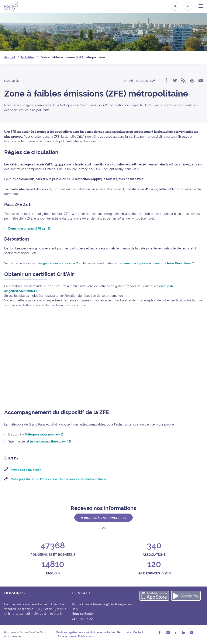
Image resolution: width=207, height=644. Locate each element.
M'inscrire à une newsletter (104, 518)
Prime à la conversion (26, 470)
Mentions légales (66, 632)
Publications (86, 636)
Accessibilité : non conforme (97, 632)
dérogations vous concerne (57, 263)
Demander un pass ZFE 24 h (29, 228)
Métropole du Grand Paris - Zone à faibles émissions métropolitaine (58, 479)
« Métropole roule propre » (43, 434)
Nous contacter (83, 614)
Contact (138, 632)
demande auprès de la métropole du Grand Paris (158, 263)
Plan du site (124, 632)
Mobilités (12, 81)
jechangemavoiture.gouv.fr (51, 441)
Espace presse (67, 636)
